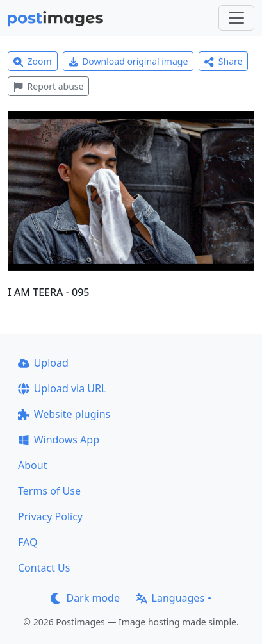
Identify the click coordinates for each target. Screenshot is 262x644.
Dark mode (85, 598)
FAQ (28, 542)
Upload (43, 363)
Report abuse (48, 86)
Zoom (33, 61)
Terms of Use (49, 491)
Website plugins (64, 414)
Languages (170, 598)
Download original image (128, 61)
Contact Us (44, 568)
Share (223, 61)
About (32, 465)
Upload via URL (62, 388)
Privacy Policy (50, 516)
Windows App (59, 440)
